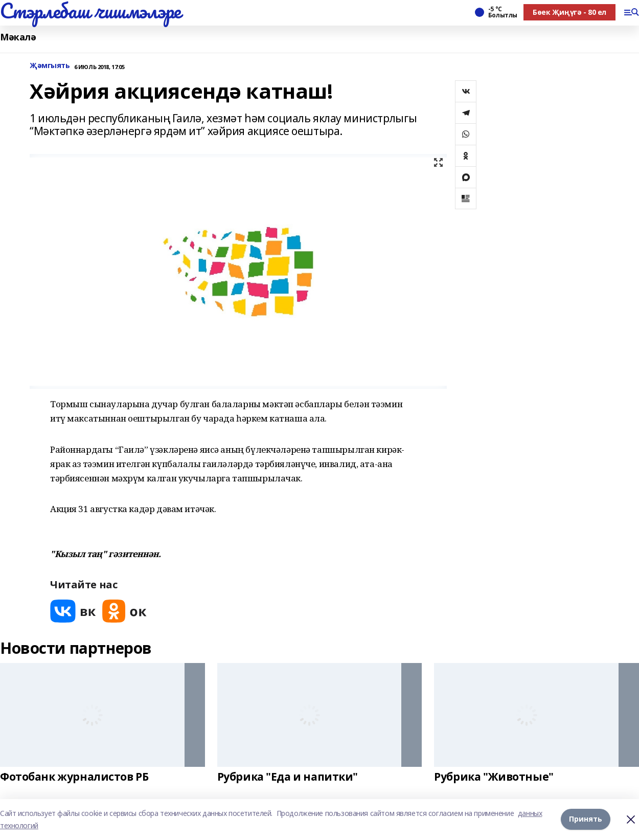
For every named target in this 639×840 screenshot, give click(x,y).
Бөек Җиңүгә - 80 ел (569, 12)
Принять (586, 819)
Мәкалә (18, 37)
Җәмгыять (50, 66)
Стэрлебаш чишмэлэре (90, 11)
